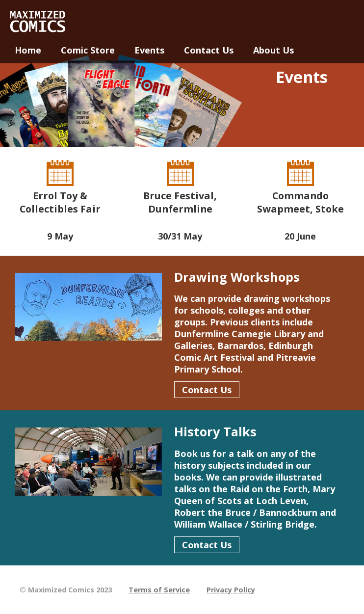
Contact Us (207, 390)
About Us (273, 50)
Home (28, 50)
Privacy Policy (231, 590)
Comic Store (88, 50)
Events (149, 50)
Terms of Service (159, 590)
